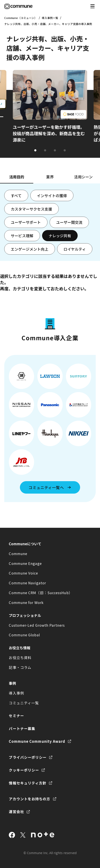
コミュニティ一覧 (24, 703)
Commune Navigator (27, 583)
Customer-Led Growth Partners (37, 625)
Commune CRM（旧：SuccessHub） (41, 593)
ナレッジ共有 (60, 236)
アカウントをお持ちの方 (30, 799)
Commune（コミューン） (21, 18)
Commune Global (24, 635)
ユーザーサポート (26, 222)
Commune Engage (25, 563)
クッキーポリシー (24, 770)
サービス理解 (22, 236)
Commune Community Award (37, 741)
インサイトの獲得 (52, 196)
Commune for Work (26, 602)
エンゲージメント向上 (30, 249)
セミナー (16, 716)
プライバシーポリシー (28, 757)
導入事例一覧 (50, 18)
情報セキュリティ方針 (28, 783)
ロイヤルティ (75, 249)
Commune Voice (23, 573)
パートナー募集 (22, 728)
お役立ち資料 (20, 657)
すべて (16, 196)
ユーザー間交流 (69, 222)
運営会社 (16, 812)
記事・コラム (20, 667)
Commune (18, 554)
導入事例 (16, 693)
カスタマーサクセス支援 (31, 209)
